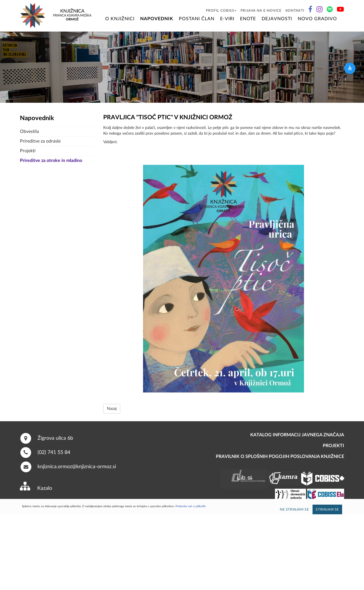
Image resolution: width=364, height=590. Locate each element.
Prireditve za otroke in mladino (51, 161)
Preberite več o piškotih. (191, 506)
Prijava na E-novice (261, 11)
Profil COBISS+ (221, 11)
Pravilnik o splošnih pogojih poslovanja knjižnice (280, 457)
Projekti (28, 151)
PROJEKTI (333, 446)
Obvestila (29, 131)
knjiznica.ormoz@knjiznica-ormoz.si (77, 467)
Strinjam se (327, 509)
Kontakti (295, 11)
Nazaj (112, 409)
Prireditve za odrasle (40, 141)
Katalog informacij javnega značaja (297, 435)
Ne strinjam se (294, 509)
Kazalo (45, 488)
